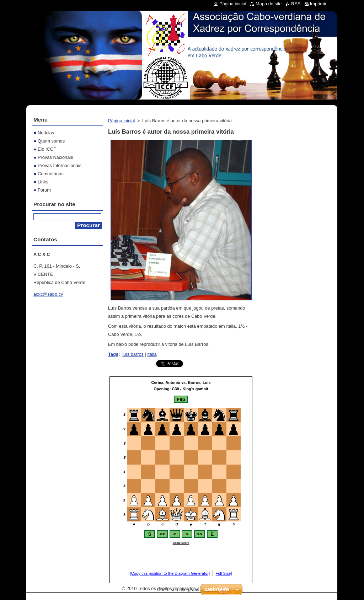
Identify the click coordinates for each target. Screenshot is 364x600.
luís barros (133, 354)
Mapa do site (269, 4)
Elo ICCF (47, 149)
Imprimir (318, 4)
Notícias (46, 133)
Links (43, 182)
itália (152, 354)
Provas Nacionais (55, 157)
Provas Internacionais (60, 165)
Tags (113, 354)
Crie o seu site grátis (178, 590)
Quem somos (51, 141)
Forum (44, 190)
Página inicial (121, 121)
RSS (296, 4)
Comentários (51, 174)
